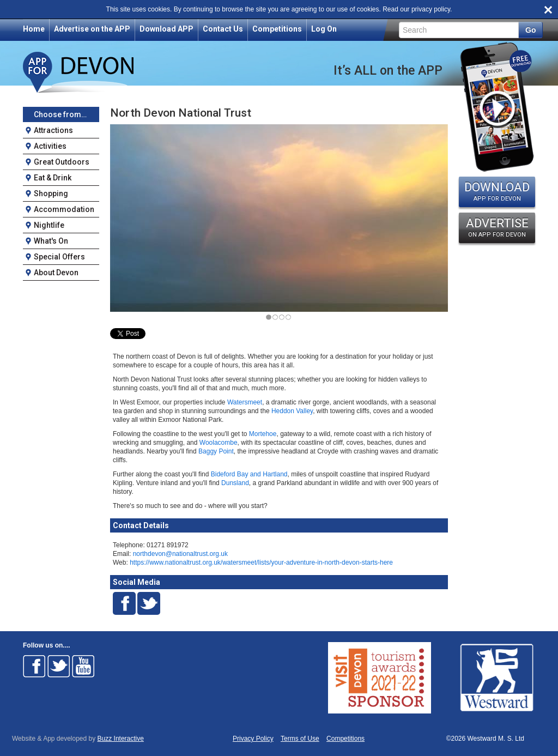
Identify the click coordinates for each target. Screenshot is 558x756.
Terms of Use (300, 739)
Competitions (277, 29)
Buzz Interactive (121, 739)
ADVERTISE (497, 227)
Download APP (166, 29)
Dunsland (235, 483)
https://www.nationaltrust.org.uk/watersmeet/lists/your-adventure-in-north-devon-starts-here (261, 563)
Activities (50, 146)
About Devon (56, 273)
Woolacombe (219, 443)
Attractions (53, 130)
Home (34, 29)
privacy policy (431, 9)
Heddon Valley (292, 411)
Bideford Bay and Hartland (249, 474)
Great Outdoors (62, 162)
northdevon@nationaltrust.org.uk (180, 554)
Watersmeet (245, 402)
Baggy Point (216, 451)
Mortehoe (263, 434)
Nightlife (49, 225)
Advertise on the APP (92, 29)
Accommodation (64, 209)
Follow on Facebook (34, 666)
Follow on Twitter (59, 666)
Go (530, 30)
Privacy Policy (253, 739)
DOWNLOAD (497, 191)
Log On (324, 29)
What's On (51, 241)
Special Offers (59, 257)
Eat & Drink (53, 178)
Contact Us (223, 29)
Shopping (51, 193)
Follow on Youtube (83, 666)
